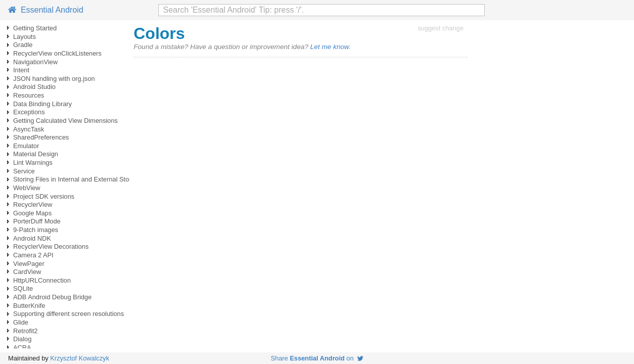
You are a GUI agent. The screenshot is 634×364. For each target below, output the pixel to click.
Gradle (23, 45)
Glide (21, 322)
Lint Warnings (33, 163)
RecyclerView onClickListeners (57, 53)
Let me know (329, 47)
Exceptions (29, 112)
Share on (317, 358)
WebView (27, 188)
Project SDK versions (44, 196)
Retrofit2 (25, 331)
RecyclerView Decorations (51, 246)
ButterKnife (29, 306)
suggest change (441, 28)
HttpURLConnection (42, 280)
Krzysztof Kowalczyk (80, 358)
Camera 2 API (33, 255)
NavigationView (35, 62)
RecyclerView (33, 204)
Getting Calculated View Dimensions (66, 121)
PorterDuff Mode (37, 221)
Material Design (36, 154)
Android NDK (32, 238)
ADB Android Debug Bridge (52, 297)
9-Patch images (36, 230)
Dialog (22, 339)
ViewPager (29, 264)
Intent (21, 70)
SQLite (23, 288)
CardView (27, 272)
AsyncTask (29, 129)
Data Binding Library (43, 104)
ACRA (22, 348)
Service (24, 171)
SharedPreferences (41, 137)
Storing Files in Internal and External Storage (78, 179)
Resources (29, 95)
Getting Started (35, 28)
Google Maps (32, 213)
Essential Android (46, 10)
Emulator (26, 146)
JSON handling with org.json (54, 79)
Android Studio (34, 87)
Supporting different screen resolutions (69, 314)
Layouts (25, 37)
